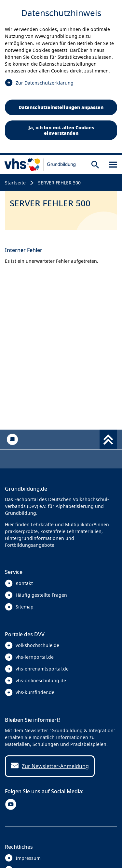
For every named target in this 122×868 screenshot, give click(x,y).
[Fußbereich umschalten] (108, 439)
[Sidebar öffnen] (113, 165)
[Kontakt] (12, 439)
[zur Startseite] (40, 165)
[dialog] (61, 77)
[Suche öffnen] (95, 165)
